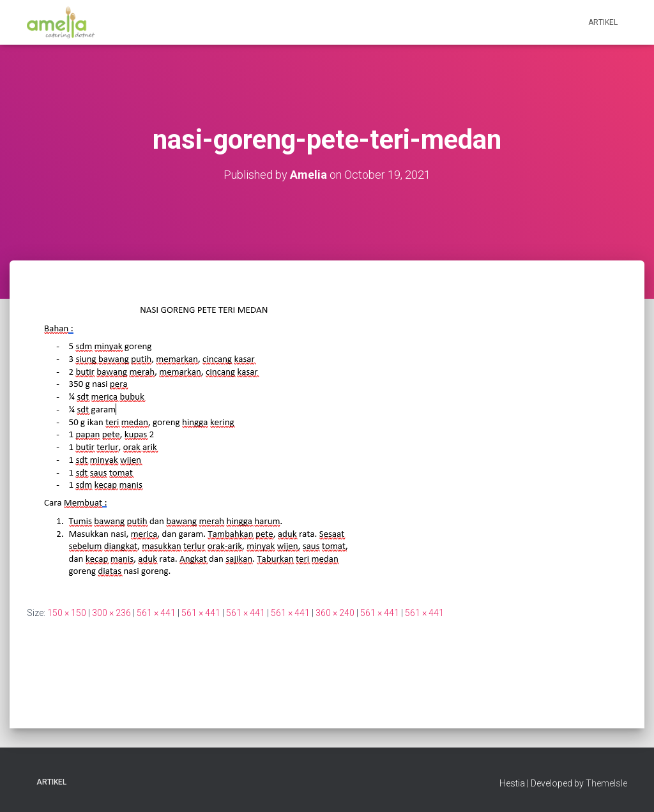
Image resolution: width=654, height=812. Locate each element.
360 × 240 (335, 613)
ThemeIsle (606, 783)
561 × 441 (156, 613)
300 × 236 (111, 613)
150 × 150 (67, 613)
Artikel (603, 22)
